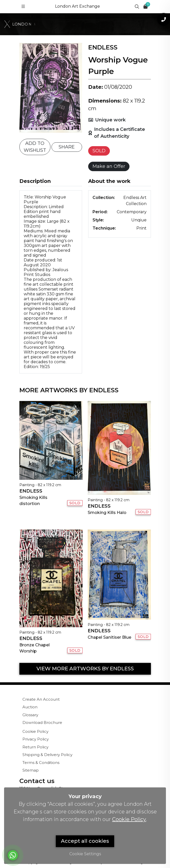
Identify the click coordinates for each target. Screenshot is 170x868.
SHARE (67, 147)
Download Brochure (42, 722)
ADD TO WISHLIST (35, 147)
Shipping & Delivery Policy (47, 755)
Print (141, 228)
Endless (31, 491)
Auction (30, 707)
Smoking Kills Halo (107, 513)
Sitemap (31, 770)
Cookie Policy (35, 731)
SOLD (99, 151)
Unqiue (139, 220)
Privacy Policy (36, 739)
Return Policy (35, 747)
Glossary (30, 715)
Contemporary (132, 212)
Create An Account (41, 699)
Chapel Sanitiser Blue (109, 637)
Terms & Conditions (41, 763)
